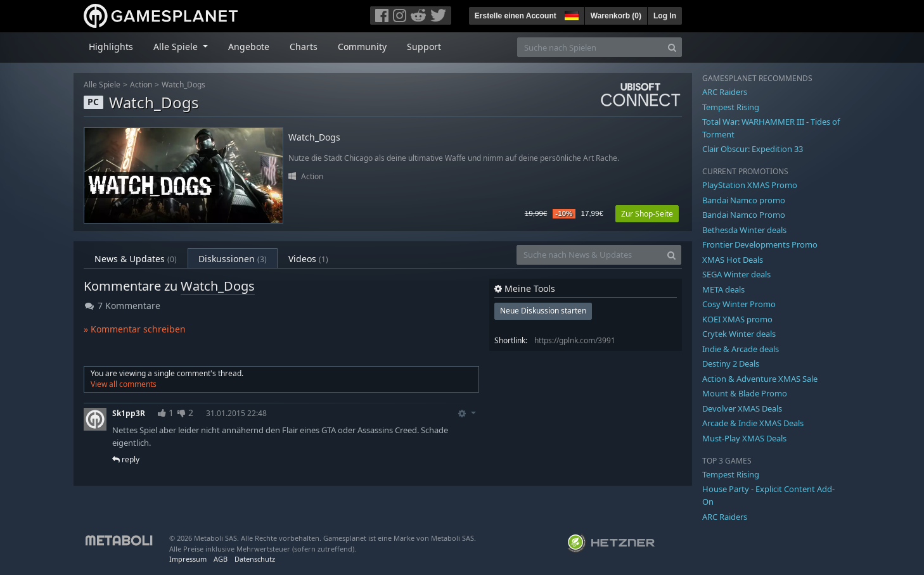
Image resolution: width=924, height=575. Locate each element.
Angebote (249, 47)
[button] (570, 14)
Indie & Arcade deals (741, 349)
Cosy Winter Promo (739, 304)
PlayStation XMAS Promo (750, 185)
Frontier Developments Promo (760, 244)
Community (362, 47)
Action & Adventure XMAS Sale (760, 379)
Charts (304, 47)
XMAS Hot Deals (733, 260)
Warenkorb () (616, 16)
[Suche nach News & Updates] (589, 255)
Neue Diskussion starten (543, 311)
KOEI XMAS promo (737, 319)
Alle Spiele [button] (177, 47)
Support (424, 47)
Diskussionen (233, 259)
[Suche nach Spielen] (590, 47)
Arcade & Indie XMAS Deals (753, 423)
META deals (723, 289)
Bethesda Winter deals (744, 230)
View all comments (124, 384)
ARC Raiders (725, 92)
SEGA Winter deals (736, 274)
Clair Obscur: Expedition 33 (753, 149)
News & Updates (136, 259)
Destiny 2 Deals (731, 363)
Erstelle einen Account (516, 16)
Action (141, 85)
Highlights (111, 47)
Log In (665, 16)
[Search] (672, 47)
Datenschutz (255, 559)
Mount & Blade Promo (745, 393)
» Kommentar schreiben (135, 329)
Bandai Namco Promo (744, 215)
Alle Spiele (102, 85)
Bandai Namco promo (744, 200)
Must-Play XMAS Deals (744, 438)
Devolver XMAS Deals (742, 408)
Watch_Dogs (183, 85)
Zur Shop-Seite (647, 214)
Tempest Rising (731, 107)
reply (126, 459)
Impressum (188, 559)
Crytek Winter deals (739, 334)
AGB (221, 559)
